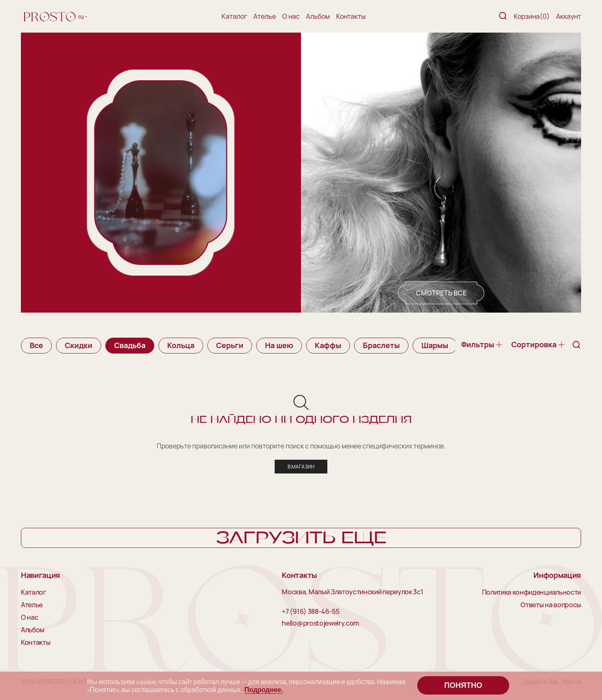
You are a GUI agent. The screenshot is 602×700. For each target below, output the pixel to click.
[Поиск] (503, 17)
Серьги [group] (230, 345)
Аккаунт (569, 16)
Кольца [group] (181, 345)
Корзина (532, 16)
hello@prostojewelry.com (320, 624)
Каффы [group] (328, 345)
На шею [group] (279, 345)
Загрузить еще (301, 538)
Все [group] (36, 345)
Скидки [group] (79, 345)
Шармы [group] (435, 345)
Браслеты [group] (381, 345)
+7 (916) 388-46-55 (310, 612)
